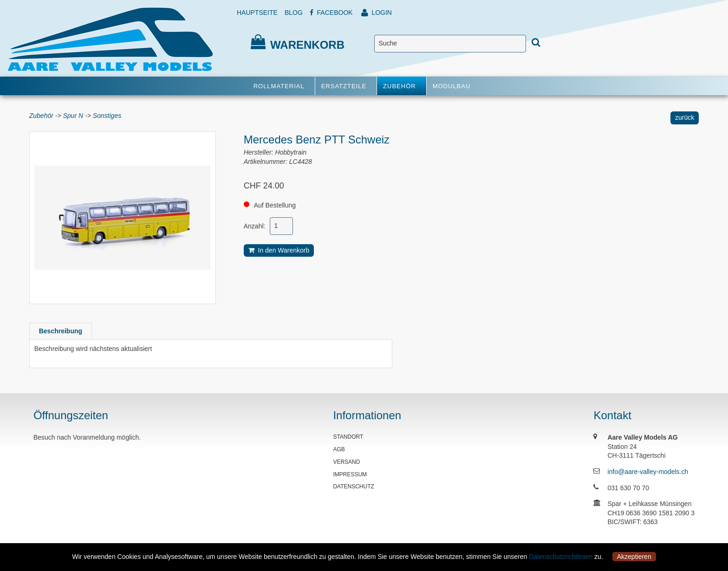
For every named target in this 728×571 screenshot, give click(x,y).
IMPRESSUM (350, 474)
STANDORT (348, 437)
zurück (685, 117)
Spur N (73, 116)
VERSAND (346, 462)
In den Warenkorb (279, 250)
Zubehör (41, 116)
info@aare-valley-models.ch (648, 472)
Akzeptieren (634, 557)
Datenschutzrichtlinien (561, 557)
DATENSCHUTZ (353, 487)
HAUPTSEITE (257, 13)
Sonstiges (107, 116)
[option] (123, 218)
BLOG (294, 13)
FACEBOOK (331, 13)
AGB (339, 449)
